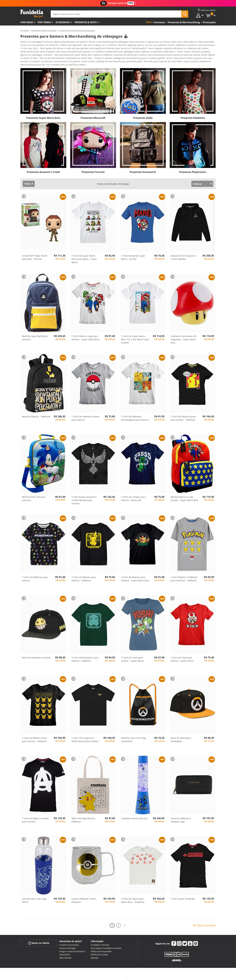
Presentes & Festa (86, 22)
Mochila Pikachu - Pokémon (36, 411)
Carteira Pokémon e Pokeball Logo (181, 815)
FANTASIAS (27, 22)
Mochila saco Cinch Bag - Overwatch (134, 734)
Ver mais (28, 59)
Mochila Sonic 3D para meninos (34, 493)
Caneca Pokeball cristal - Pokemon (84, 895)
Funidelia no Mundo (100, 939)
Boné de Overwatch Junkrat (36, 652)
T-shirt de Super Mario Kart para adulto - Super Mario (84, 254)
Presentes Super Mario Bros (43, 112)
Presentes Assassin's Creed (43, 167)
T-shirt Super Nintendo (183, 893)
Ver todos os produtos (204, 920)
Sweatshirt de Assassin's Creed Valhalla (183, 252)
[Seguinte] (125, 920)
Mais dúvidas (65, 952)
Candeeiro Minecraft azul (134, 813)
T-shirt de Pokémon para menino (35, 573)
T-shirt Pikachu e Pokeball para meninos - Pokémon (184, 573)
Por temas (44, 22)
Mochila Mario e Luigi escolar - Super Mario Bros (185, 493)
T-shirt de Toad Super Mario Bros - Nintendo (133, 895)
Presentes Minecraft (93, 112)
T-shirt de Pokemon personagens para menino (135, 413)
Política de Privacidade (101, 946)
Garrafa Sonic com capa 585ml (34, 895)
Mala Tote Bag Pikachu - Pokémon (84, 815)
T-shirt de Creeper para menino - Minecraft (133, 493)
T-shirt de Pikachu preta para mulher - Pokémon (183, 413)
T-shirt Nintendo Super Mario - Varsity (133, 252)
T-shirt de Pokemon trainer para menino (86, 413)
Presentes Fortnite (93, 167)
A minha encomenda (69, 939)
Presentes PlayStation (193, 167)
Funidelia (25, 31)
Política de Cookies (99, 949)
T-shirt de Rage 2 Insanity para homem (35, 815)
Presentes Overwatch (143, 167)
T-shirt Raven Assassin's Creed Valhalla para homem (84, 495)
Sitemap (95, 952)
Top (148, 22)
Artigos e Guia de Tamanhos (72, 946)
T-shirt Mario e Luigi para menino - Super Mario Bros (86, 332)
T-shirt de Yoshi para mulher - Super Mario (132, 654)
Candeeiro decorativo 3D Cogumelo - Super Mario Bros (183, 334)
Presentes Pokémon (193, 112)
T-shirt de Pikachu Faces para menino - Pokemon (35, 734)
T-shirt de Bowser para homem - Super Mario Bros (135, 573)
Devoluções (65, 949)
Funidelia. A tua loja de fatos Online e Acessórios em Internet (32, 14)
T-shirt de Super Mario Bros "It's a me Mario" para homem (135, 334)
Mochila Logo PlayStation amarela (35, 332)
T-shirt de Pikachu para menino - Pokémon (84, 573)
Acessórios (63, 22)
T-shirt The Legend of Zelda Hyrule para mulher (85, 734)
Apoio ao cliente (39, 938)
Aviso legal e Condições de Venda (106, 943)
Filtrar (28, 178)
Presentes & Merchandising (44, 31)
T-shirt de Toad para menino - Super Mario (182, 654)
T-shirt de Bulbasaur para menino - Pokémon (85, 654)
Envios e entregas (68, 943)
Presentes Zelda (143, 112)
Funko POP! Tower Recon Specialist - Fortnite (35, 252)
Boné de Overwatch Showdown (181, 734)
